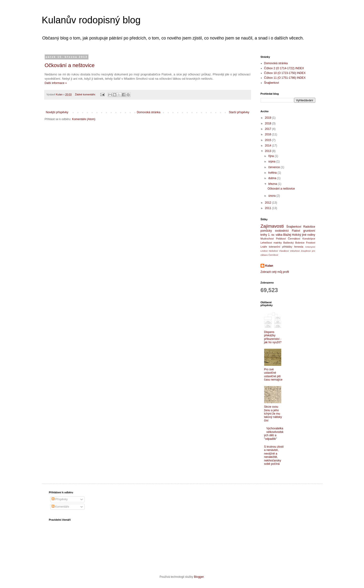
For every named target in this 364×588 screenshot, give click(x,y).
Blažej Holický (292, 235)
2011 (268, 208)
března (273, 184)
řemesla (299, 247)
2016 (268, 134)
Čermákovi (294, 239)
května (273, 173)
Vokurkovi (295, 251)
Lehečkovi (266, 243)
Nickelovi (273, 251)
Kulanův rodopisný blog (91, 20)
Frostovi (311, 243)
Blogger (199, 577)
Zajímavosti (272, 226)
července (274, 167)
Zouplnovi (306, 251)
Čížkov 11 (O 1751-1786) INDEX (285, 78)
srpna (272, 162)
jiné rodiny (308, 235)
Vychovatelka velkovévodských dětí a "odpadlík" (274, 434)
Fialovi (296, 231)
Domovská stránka (148, 112)
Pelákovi (281, 239)
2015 (268, 140)
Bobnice (300, 243)
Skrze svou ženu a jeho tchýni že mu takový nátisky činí (273, 414)
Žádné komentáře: (86, 94)
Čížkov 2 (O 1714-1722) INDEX (284, 68)
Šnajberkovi (272, 83)
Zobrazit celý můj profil (275, 272)
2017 (268, 129)
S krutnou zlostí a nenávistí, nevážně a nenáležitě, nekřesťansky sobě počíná (274, 455)
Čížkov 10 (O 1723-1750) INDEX (285, 73)
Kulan (269, 266)
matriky (278, 243)
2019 (268, 118)
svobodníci (282, 231)
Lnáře (264, 247)
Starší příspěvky (239, 112)
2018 (268, 123)
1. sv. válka (275, 235)
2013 (268, 151)
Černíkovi (273, 255)
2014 (268, 146)
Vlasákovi (284, 251)
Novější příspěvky (57, 112)
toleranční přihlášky (281, 247)
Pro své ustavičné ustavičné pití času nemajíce (273, 375)
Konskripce (309, 239)
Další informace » (56, 83)
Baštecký (289, 243)
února (272, 196)
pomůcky (266, 231)
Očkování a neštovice (70, 65)
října (271, 156)
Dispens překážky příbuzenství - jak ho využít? (273, 337)
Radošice (309, 227)
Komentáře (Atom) (84, 119)
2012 (268, 203)
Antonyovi (310, 247)
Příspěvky (60, 499)
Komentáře (60, 507)
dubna (273, 178)
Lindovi (264, 251)
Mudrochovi (267, 239)
